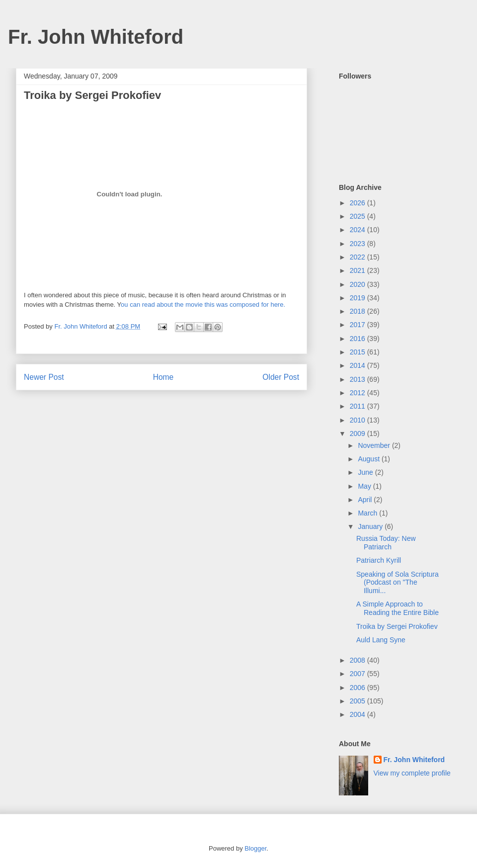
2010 (358, 420)
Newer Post (44, 377)
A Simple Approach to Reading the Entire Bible (397, 608)
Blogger (255, 848)
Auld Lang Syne (381, 640)
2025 (358, 216)
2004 (358, 714)
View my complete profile (412, 773)
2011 (358, 406)
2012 (358, 393)
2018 (358, 311)
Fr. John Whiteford (96, 37)
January (371, 526)
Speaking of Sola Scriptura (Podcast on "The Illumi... (397, 583)
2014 (358, 365)
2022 (358, 257)
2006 (358, 688)
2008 (358, 660)
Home (163, 377)
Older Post (281, 377)
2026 (358, 203)
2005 (358, 701)
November (375, 445)
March (368, 513)
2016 (358, 339)
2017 (358, 325)
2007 (358, 674)
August (369, 459)
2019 (358, 298)
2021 (358, 270)
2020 (358, 284)
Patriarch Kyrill (379, 560)
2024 (358, 230)
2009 (358, 434)
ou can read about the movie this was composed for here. (203, 304)
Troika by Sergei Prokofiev (397, 626)
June (366, 472)
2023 (358, 244)
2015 (358, 352)
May (365, 486)
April (366, 500)
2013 (358, 379)
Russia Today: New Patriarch (386, 543)
